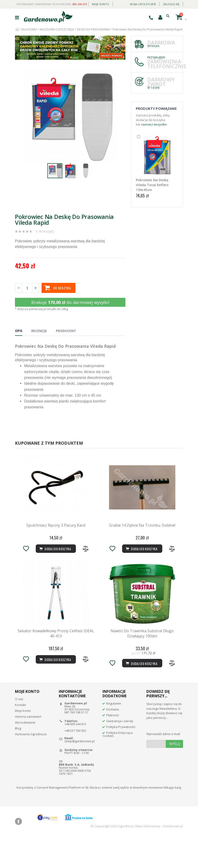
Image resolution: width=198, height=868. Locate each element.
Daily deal (120, 3)
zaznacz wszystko (154, 124)
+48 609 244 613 (75, 755)
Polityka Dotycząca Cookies (118, 766)
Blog (18, 760)
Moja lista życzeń (143, 4)
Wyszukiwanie (25, 754)
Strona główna (17, 29)
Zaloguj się (171, 4)
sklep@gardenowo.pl (80, 772)
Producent (66, 331)
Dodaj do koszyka (141, 694)
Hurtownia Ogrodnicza (31, 765)
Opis (19, 331)
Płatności (113, 746)
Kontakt (20, 736)
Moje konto (101, 4)
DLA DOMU (29, 29)
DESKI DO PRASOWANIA (93, 29)
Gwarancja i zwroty (120, 752)
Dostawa (113, 741)
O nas (19, 730)
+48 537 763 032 (75, 762)
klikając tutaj (172, 819)
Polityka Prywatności (121, 758)
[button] (121, 73)
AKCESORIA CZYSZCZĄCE (57, 29)
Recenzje (39, 331)
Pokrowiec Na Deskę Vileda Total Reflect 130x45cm (152, 185)
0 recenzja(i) (45, 231)
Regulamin (114, 735)
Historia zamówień (28, 748)
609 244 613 (80, 4)
